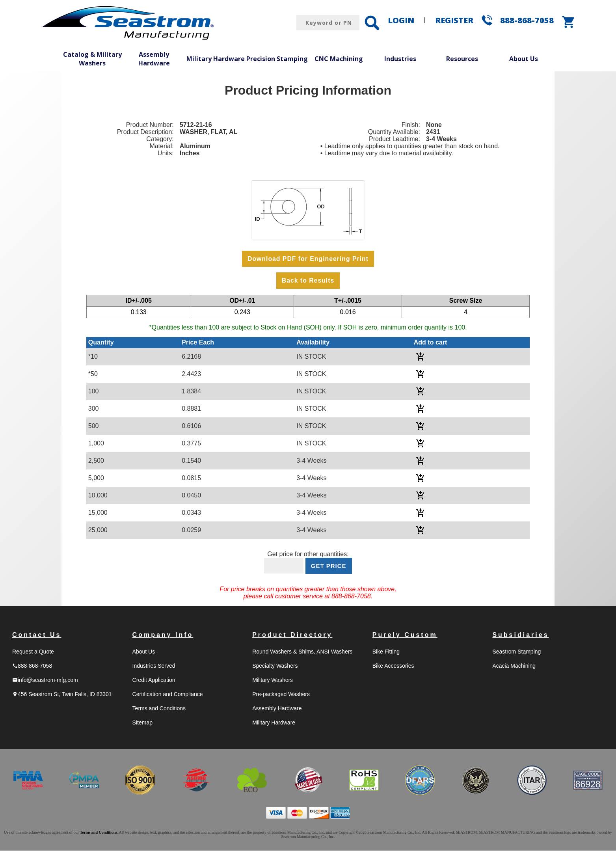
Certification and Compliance (168, 695)
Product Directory (292, 635)
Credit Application (154, 680)
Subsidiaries (520, 635)
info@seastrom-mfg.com (45, 680)
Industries (400, 59)
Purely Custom (405, 635)
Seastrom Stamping (516, 652)
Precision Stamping (277, 59)
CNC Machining (339, 59)
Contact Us (37, 635)
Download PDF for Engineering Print (308, 259)
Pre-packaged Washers (281, 695)
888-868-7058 (527, 20)
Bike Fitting (386, 652)
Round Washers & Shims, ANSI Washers (302, 652)
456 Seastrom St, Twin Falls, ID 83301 (62, 695)
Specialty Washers (275, 666)
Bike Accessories (393, 666)
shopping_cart (569, 22)
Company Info (163, 635)
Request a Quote (33, 652)
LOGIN (401, 20)
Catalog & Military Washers (92, 59)
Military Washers (273, 680)
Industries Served (154, 666)
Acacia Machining (514, 666)
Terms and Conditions (159, 709)
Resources (462, 59)
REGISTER (454, 20)
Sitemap (142, 723)
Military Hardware (216, 59)
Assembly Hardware (154, 59)
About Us (524, 59)
